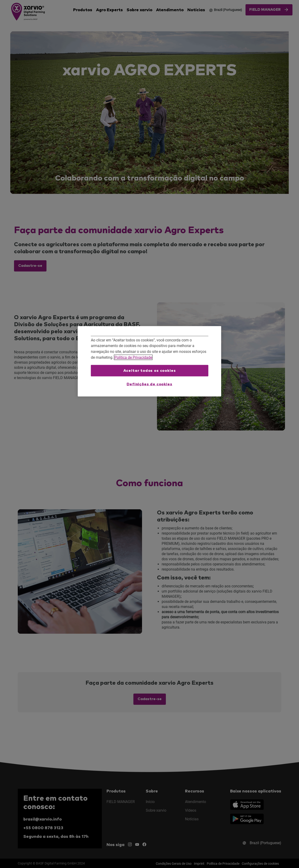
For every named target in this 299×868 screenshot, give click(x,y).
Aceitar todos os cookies (150, 371)
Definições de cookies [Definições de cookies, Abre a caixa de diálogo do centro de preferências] (149, 384)
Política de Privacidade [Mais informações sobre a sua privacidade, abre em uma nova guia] (133, 357)
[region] (149, 361)
